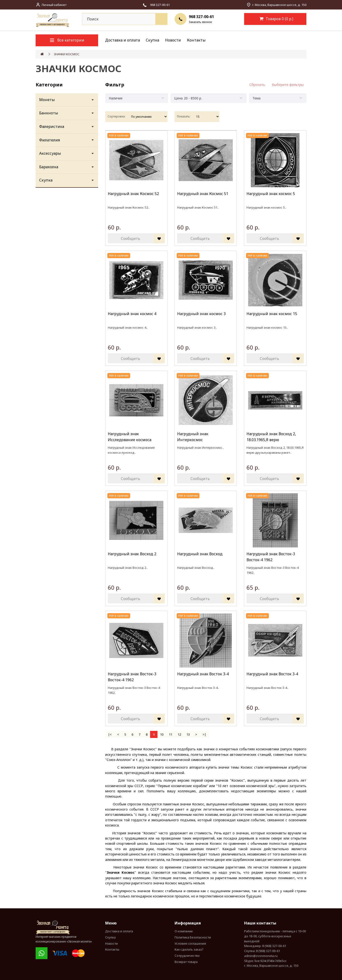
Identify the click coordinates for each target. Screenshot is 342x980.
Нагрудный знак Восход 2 (132, 554)
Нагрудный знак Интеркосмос (193, 437)
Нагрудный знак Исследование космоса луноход (130, 437)
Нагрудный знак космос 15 (272, 314)
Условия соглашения (190, 943)
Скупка (152, 40)
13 (188, 734)
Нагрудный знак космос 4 (132, 314)
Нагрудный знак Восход (200, 554)
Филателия (50, 140)
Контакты (196, 40)
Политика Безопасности (193, 937)
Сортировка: (116, 116)
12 (179, 734)
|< (110, 734)
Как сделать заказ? (189, 949)
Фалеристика (52, 126)
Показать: (184, 116)
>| (204, 734)
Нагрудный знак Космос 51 (203, 194)
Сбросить (257, 85)
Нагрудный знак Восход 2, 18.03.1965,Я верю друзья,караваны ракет (271, 437)
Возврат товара (186, 962)
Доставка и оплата (123, 40)
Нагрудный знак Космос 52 (133, 194)
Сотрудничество (187, 956)
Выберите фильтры (288, 85)
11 (171, 734)
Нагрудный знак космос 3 (201, 314)
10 (162, 734)
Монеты (47, 100)
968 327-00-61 (201, 17)
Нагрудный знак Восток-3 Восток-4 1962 (271, 557)
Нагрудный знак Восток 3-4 (203, 674)
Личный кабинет (54, 5)
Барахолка (49, 167)
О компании (184, 931)
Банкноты (49, 113)
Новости (173, 40)
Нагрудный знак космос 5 (271, 194)
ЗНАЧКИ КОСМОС (67, 54)
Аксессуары (50, 153)
